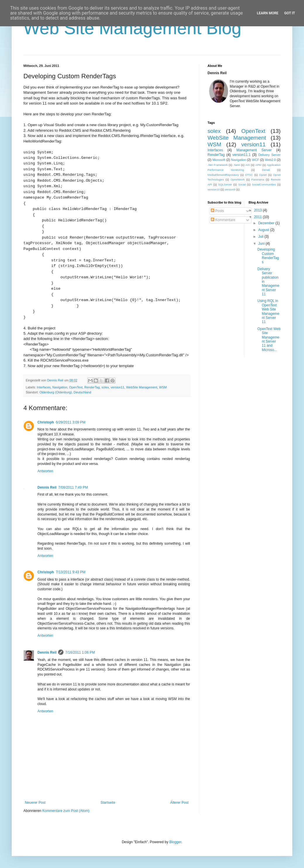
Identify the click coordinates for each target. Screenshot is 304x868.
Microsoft (219, 160)
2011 (258, 217)
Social (242, 184)
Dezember (267, 223)
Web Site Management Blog (132, 28)
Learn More (268, 13)
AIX (247, 165)
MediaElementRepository (223, 175)
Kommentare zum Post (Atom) (66, 811)
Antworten (45, 471)
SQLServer (225, 184)
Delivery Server (270, 155)
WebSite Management (142, 387)
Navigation (60, 387)
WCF (256, 160)
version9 (230, 189)
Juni (262, 244)
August (264, 230)
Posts (217, 211)
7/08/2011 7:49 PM (73, 487)
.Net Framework (218, 165)
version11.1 (241, 155)
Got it (290, 13)
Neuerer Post (35, 803)
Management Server (254, 150)
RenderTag (92, 387)
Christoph (46, 422)
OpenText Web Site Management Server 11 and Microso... (269, 339)
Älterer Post (179, 803)
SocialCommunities (264, 184)
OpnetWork (238, 179)
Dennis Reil (47, 487)
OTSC (249, 175)
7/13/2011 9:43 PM (71, 572)
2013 (258, 210)
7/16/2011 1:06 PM (80, 652)
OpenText (76, 387)
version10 (214, 189)
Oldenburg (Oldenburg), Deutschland (65, 392)
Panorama (258, 179)
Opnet (263, 175)
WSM (163, 387)
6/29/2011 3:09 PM (71, 422)
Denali (266, 170)
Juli (261, 237)
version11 (118, 387)
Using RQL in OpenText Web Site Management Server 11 (268, 311)
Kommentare (223, 220)
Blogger (175, 842)
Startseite (108, 803)
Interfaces (44, 387)
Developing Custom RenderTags (268, 256)
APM (259, 165)
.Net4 (237, 165)
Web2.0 (270, 160)
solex (105, 387)
